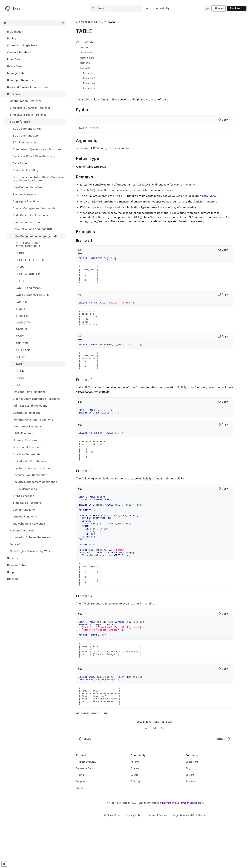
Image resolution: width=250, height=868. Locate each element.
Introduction (15, 32)
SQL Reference (20, 122)
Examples (86, 68)
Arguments (87, 53)
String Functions (23, 496)
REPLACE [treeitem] (22, 343)
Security (13, 558)
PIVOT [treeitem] (20, 336)
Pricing (80, 821)
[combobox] (207, 8)
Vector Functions (24, 510)
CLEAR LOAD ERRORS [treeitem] (30, 260)
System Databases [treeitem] (22, 530)
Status (80, 835)
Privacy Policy (167, 850)
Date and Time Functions (29, 392)
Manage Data (16, 73)
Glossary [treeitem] (13, 579)
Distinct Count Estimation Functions (36, 399)
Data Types (20, 163)
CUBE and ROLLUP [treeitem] (28, 274)
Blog (188, 815)
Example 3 (89, 83)
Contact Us (192, 808)
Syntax (84, 47)
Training (135, 828)
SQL (80, 251)
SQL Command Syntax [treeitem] (28, 129)
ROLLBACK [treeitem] (23, 350)
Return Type (87, 58)
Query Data (14, 66)
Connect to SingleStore (22, 45)
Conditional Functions (27, 222)
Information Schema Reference (30, 537)
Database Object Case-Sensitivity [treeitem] (34, 156)
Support (12, 572)
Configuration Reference (26, 101)
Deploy (12, 38)
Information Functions (27, 426)
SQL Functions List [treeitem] (25, 142)
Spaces (135, 815)
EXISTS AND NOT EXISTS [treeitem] (32, 295)
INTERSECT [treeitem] (23, 316)
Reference (14, 94)
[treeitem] (34, 32)
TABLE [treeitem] (20, 364)
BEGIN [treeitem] (20, 253)
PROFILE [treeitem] (21, 329)
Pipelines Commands (27, 454)
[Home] (13, 8)
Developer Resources (21, 80)
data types (209, 196)
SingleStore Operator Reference (30, 108)
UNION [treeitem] (20, 371)
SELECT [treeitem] (21, 357)
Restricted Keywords (26, 194)
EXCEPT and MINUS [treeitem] (29, 288)
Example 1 (89, 73)
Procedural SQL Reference (30, 461)
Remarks (85, 63)
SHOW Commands (25, 489)
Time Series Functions (27, 503)
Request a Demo (85, 815)
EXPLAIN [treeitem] (21, 302)
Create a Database (19, 52)
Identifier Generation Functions (33, 420)
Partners (190, 828)
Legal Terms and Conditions (189, 862)
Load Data (14, 59)
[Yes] (146, 775)
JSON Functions (23, 433)
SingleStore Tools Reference (28, 115)
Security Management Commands (35, 482)
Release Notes (17, 565)
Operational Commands (28, 447)
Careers (190, 821)
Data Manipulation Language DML (35, 236)
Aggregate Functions (26, 201)
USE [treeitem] (18, 385)
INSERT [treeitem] (20, 309)
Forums (135, 808)
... (103, 22)
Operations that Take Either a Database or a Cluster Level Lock (38, 179)
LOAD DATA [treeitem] (23, 322)
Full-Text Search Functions (30, 406)
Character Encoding (25, 170)
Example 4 (89, 88)
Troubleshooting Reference (27, 524)
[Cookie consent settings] (4, 864)
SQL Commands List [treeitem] (26, 136)
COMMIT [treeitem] (21, 267)
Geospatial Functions (27, 413)
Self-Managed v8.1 (87, 22)
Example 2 (89, 78)
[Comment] (163, 775)
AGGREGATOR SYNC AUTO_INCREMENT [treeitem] (29, 245)
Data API (16, 544)
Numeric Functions (25, 440)
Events (134, 821)
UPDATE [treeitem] (21, 378)
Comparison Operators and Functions (37, 149)
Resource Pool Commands (30, 475)
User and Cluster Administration (28, 87)
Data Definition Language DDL (33, 229)
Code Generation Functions (30, 215)
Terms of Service (188, 850)
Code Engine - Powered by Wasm (31, 551)
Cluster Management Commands (34, 208)
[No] (154, 775)
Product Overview (86, 808)
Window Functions (25, 517)
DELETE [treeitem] (21, 281)
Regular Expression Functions (32, 468)
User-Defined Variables (28, 187)
